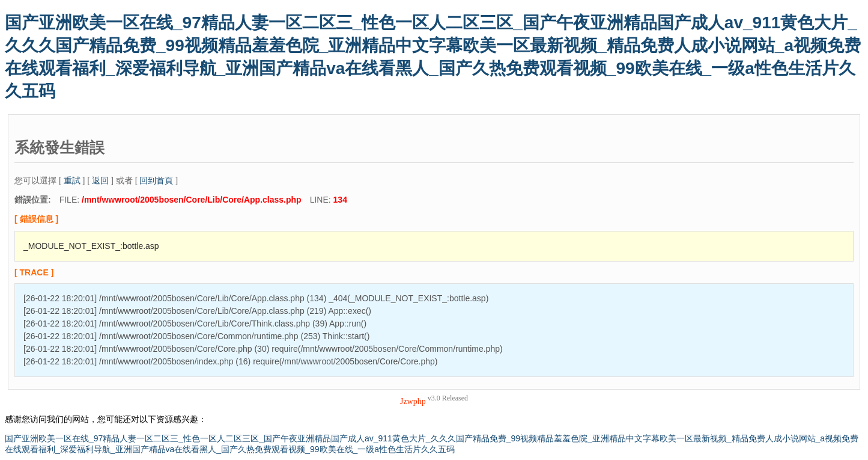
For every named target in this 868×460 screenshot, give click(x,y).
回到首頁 (156, 180)
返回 (100, 180)
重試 (72, 180)
